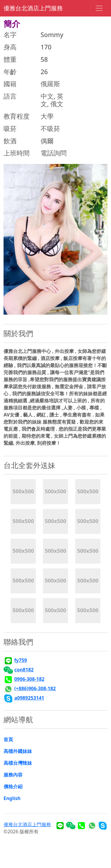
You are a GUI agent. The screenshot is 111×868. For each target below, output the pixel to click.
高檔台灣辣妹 (18, 763)
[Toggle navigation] (99, 8)
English (12, 798)
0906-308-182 (29, 679)
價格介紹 (13, 786)
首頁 (8, 739)
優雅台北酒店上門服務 (33, 8)
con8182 (24, 670)
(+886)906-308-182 (35, 688)
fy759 (21, 660)
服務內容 (13, 775)
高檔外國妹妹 (18, 751)
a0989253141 (29, 698)
